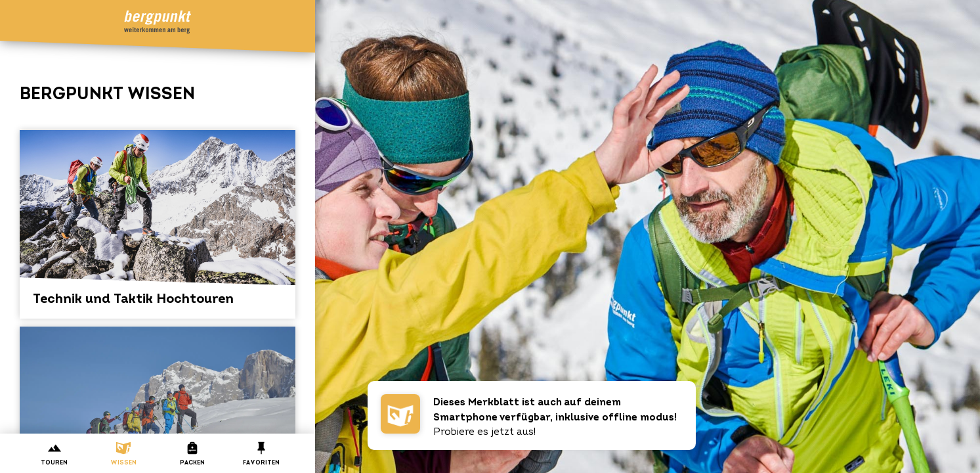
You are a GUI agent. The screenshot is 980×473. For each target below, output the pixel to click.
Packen (192, 454)
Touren (54, 454)
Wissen (123, 454)
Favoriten (261, 454)
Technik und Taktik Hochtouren (158, 218)
